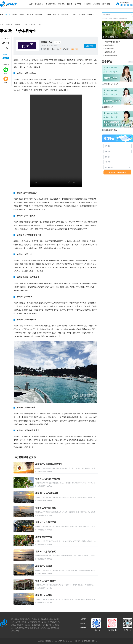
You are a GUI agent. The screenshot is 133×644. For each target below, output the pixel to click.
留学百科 (56, 15)
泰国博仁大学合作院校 (46, 508)
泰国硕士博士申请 (111, 56)
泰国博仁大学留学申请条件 (48, 479)
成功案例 (96, 4)
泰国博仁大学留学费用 (46, 552)
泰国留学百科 (42, 486)
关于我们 (78, 4)
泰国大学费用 (109, 45)
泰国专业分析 (42, 471)
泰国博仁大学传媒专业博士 (48, 493)
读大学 (8, 15)
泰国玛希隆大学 (110, 52)
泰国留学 (62, 4)
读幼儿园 (30, 15)
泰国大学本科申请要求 (112, 42)
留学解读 (65, 15)
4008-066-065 (127, 5)
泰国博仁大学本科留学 (46, 581)
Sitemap (83, 628)
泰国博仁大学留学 (44, 595)
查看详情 (90, 46)
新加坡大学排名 (113, 18)
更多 (130, 62)
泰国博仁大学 (47, 42)
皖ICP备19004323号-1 (89, 641)
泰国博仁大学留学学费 (46, 522)
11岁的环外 (107, 4)
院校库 (70, 4)
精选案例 (39, 15)
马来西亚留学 (51, 4)
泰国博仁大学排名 (44, 566)
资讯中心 (18, 25)
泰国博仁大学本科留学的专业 (49, 464)
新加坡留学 (39, 4)
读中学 (15, 15)
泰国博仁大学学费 (44, 537)
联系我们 (83, 623)
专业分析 (91, 15)
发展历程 (87, 4)
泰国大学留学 (109, 49)
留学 (26, 25)
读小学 (22, 15)
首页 (31, 4)
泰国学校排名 (42, 574)
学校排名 (82, 15)
